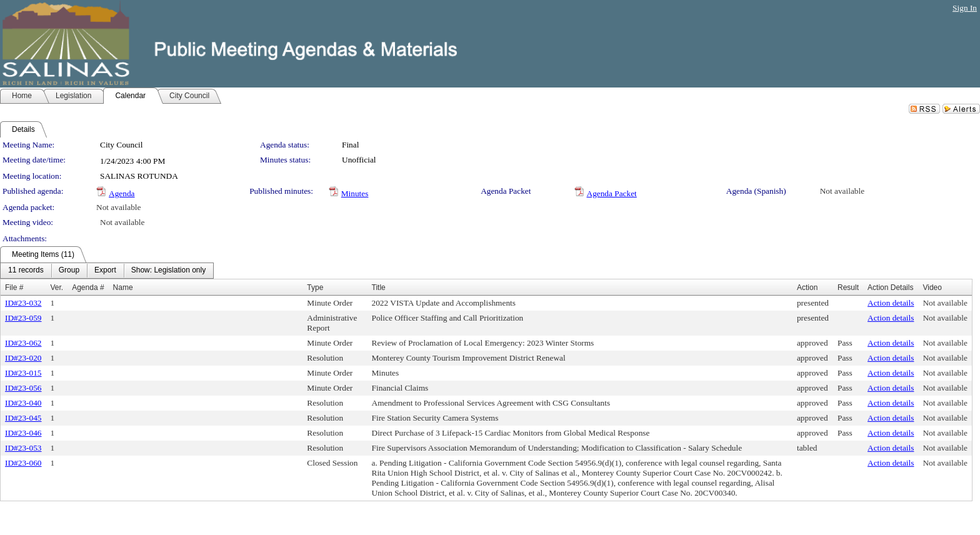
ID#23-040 (23, 403)
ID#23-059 (23, 318)
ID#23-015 (23, 373)
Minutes (355, 193)
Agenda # (88, 287)
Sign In (965, 8)
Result (848, 287)
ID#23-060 (23, 463)
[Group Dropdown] (69, 271)
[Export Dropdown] (105, 271)
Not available (842, 191)
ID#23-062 (23, 343)
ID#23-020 (23, 358)
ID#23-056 (23, 388)
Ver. (57, 287)
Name (123, 287)
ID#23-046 (23, 433)
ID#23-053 (23, 448)
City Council (122, 145)
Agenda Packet (612, 193)
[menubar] (107, 271)
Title (379, 287)
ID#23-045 (23, 418)
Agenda (122, 193)
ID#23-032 (23, 303)
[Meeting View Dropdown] (168, 271)
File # (14, 287)
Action (807, 287)
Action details (891, 303)
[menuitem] (26, 271)
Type (315, 287)
